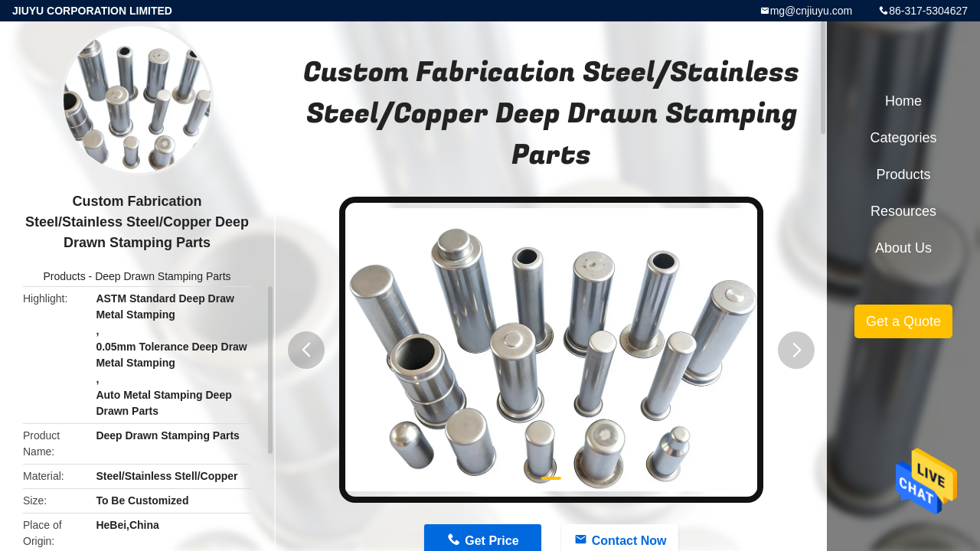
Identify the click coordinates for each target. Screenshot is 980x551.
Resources (903, 211)
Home (903, 101)
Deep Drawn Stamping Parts (163, 276)
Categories (903, 138)
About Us (903, 248)
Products (64, 276)
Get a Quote (903, 321)
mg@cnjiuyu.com (812, 11)
